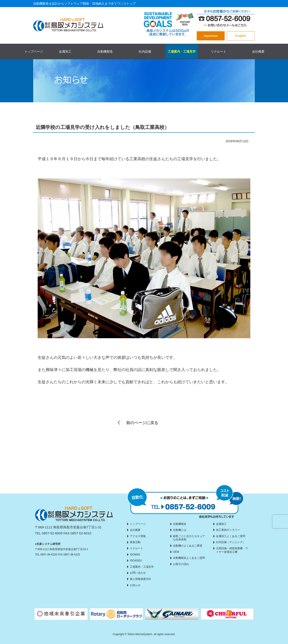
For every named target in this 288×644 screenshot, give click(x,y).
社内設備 (145, 51)
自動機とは (180, 530)
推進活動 (135, 542)
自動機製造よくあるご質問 (189, 558)
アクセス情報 (138, 536)
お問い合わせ (138, 573)
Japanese (211, 36)
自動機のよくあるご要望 (188, 546)
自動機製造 (105, 51)
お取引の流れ (181, 564)
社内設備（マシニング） (231, 542)
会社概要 (258, 51)
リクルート (218, 51)
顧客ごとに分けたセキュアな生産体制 (189, 538)
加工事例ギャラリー (228, 530)
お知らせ (135, 585)
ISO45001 (136, 561)
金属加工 (65, 51)
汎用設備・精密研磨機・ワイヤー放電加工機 (232, 550)
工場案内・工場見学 (182, 51)
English (241, 36)
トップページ (34, 51)
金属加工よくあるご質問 (231, 536)
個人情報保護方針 (140, 579)
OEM (176, 552)
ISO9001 (135, 555)
